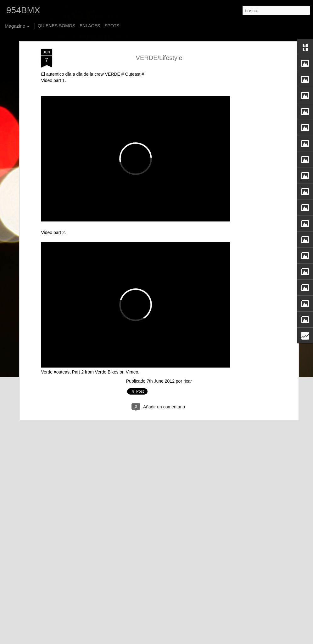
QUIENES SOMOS (56, 26)
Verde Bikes (107, 361)
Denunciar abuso (230, 641)
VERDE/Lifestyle (159, 46)
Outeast (132, 63)
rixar (188, 370)
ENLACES (90, 26)
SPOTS (112, 26)
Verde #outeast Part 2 (62, 361)
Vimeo (132, 361)
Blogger (210, 641)
